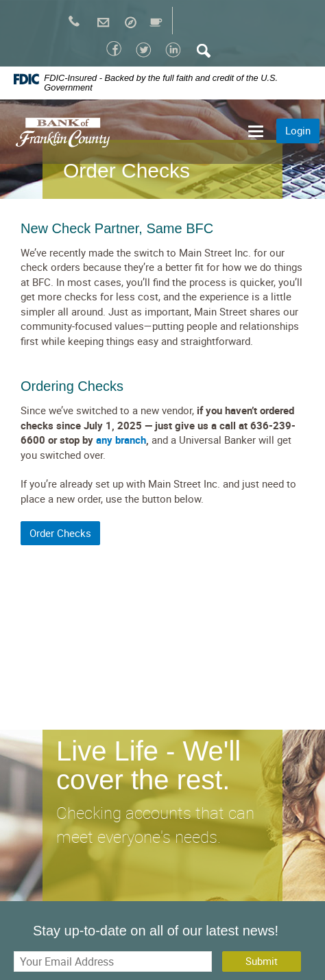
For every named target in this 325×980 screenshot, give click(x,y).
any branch (121, 440)
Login (298, 130)
